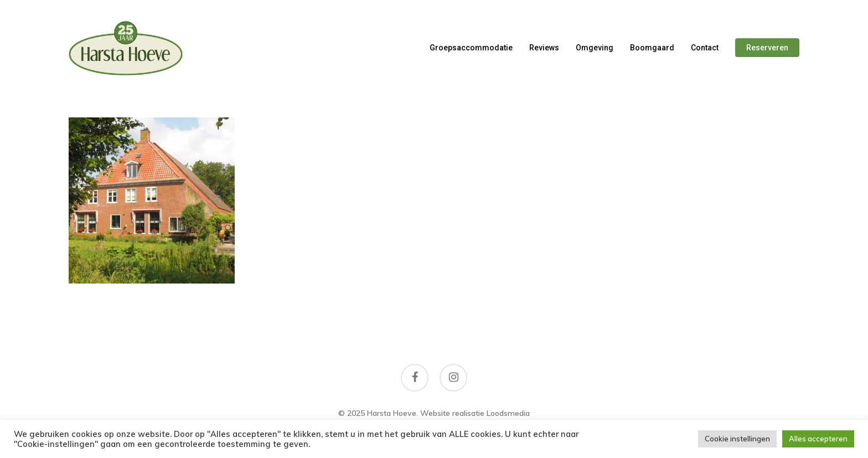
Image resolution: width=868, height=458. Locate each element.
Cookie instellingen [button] (737, 439)
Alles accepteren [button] (818, 439)
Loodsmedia (508, 413)
